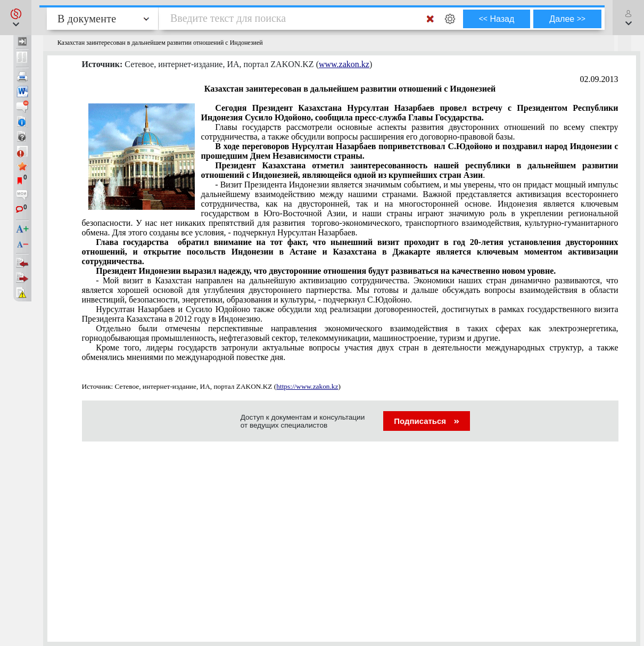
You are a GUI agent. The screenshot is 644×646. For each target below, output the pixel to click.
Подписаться (427, 421)
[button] (16, 18)
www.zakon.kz (344, 64)
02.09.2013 (599, 79)
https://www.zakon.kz (307, 386)
